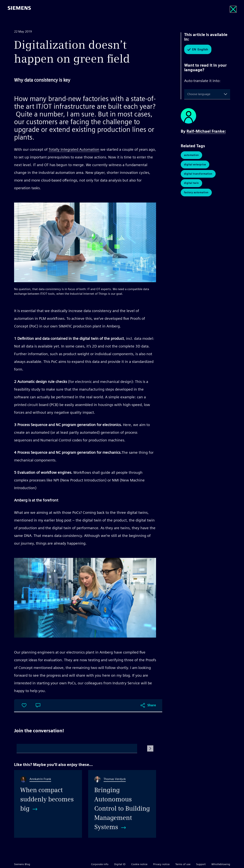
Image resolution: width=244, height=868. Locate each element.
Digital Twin (191, 184)
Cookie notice (139, 864)
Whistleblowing (221, 864)
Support (201, 864)
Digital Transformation (198, 175)
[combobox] (188, 94)
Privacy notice (161, 864)
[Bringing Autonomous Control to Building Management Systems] (122, 804)
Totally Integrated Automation (74, 149)
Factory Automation (196, 194)
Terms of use (183, 864)
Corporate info (100, 864)
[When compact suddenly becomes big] (48, 804)
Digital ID (120, 864)
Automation (191, 155)
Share (152, 705)
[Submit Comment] (150, 748)
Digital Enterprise (195, 165)
